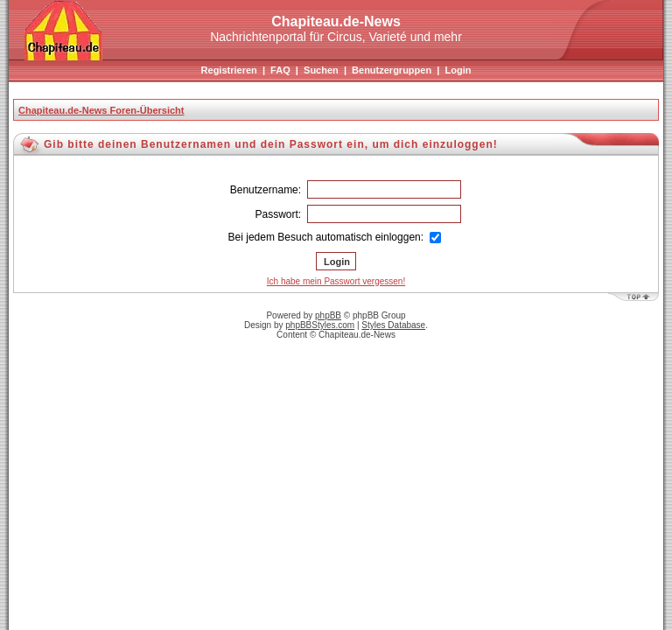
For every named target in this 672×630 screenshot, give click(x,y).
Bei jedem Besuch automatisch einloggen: (335, 237)
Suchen (321, 70)
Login (458, 70)
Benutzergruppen (392, 70)
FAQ (280, 70)
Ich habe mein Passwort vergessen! (336, 281)
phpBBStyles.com (320, 325)
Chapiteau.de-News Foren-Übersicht (101, 110)
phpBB (328, 315)
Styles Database (393, 325)
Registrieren (229, 70)
